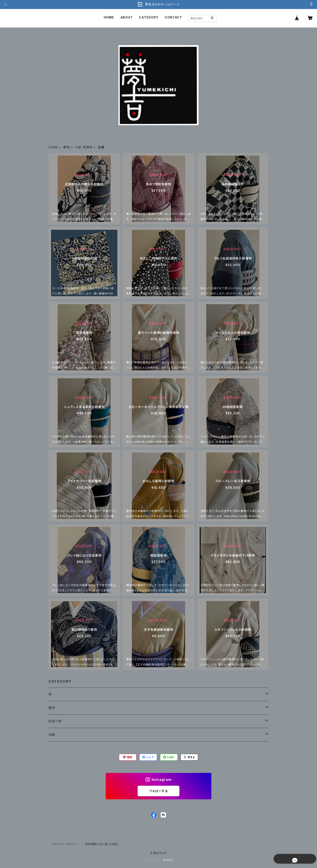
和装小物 (55, 721)
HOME (109, 17)
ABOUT (127, 17)
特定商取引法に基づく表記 (101, 844)
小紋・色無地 (84, 147)
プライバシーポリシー (65, 844)
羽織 (52, 735)
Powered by (158, 860)
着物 (66, 147)
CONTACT (173, 17)
